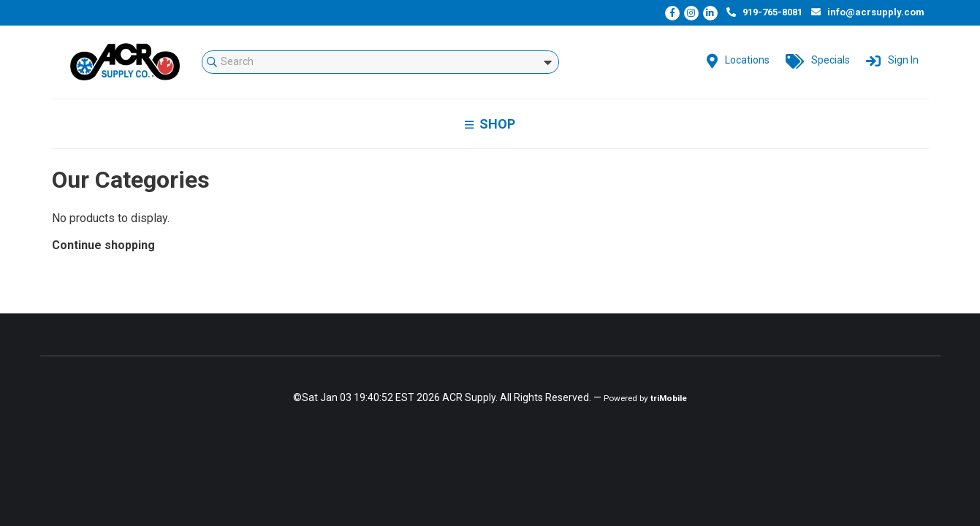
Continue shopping (103, 245)
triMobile (669, 398)
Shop (490, 124)
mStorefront (125, 62)
